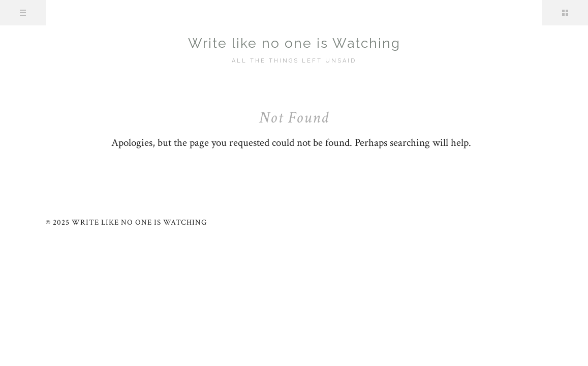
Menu (23, 13)
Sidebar (565, 13)
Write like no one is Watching (294, 43)
